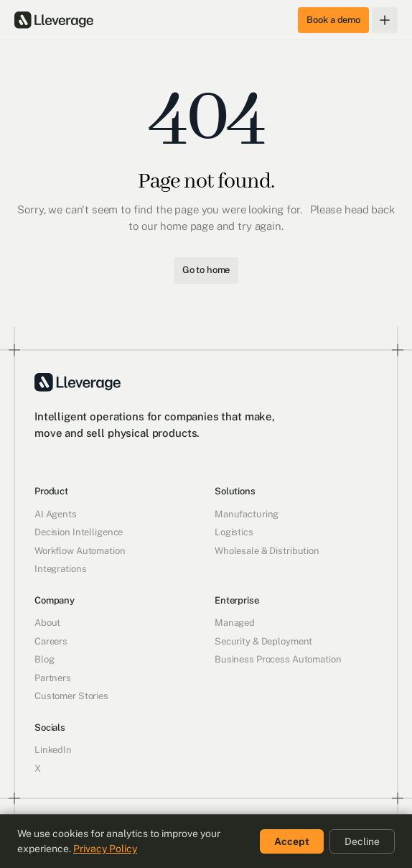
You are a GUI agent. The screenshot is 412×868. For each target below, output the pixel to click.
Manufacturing (247, 514)
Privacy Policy (105, 849)
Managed (235, 623)
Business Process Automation (278, 659)
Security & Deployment (263, 641)
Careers (51, 641)
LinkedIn (53, 750)
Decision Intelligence (79, 532)
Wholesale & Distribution (267, 551)
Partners (53, 678)
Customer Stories (71, 696)
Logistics (234, 532)
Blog (44, 659)
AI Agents (56, 514)
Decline (362, 841)
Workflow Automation (80, 551)
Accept (292, 841)
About (47, 623)
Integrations (60, 569)
